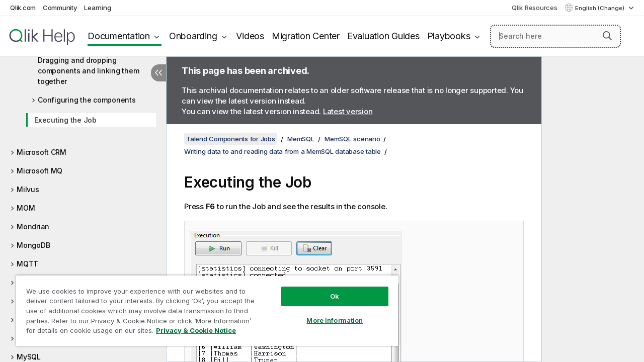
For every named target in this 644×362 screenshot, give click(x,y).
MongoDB (33, 245)
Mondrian (33, 227)
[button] (607, 36)
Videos (250, 36)
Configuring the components (87, 100)
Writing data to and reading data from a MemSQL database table (283, 151)
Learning (97, 8)
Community (60, 8)
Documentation (119, 36)
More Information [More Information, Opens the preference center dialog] (327, 313)
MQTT (27, 264)
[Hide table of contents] (158, 73)
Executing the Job (65, 120)
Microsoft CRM (42, 152)
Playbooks (449, 36)
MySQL (29, 357)
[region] (203, 307)
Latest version (348, 111)
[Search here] (555, 36)
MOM (26, 208)
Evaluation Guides (383, 36)
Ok (327, 289)
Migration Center (306, 36)
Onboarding (193, 36)
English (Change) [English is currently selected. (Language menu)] (600, 8)
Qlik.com (23, 8)
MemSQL (301, 139)
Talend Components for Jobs (231, 139)
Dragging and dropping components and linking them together (88, 71)
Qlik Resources (535, 8)
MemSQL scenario (352, 139)
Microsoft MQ (39, 171)
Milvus (28, 189)
